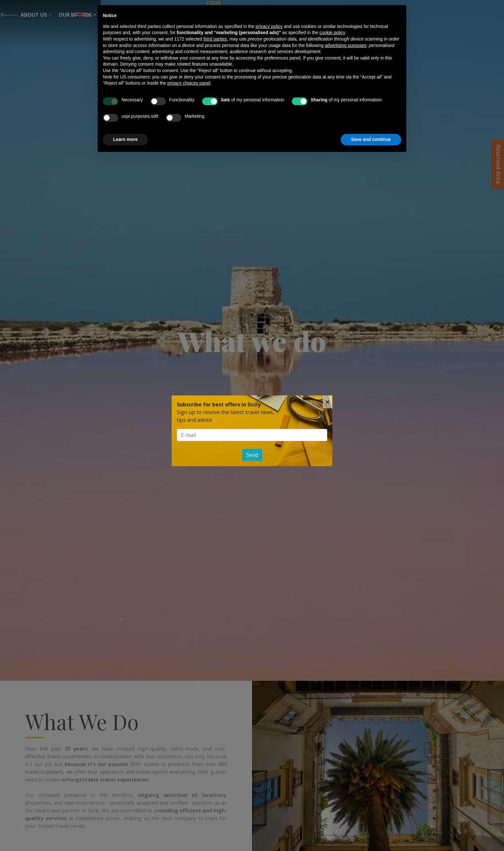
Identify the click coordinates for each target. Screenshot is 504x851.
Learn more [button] (125, 139)
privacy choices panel (189, 83)
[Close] (328, 402)
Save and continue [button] (371, 139)
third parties (215, 39)
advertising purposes (345, 45)
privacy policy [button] (269, 26)
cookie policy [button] (332, 32)
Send (252, 455)
